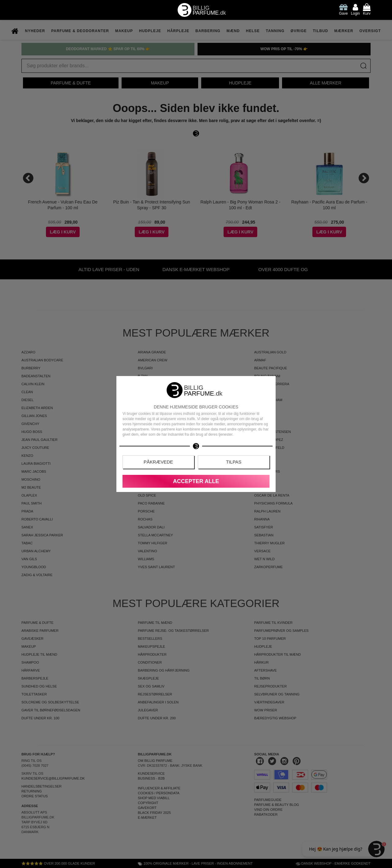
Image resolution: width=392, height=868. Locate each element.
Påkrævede (158, 462)
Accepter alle (196, 481)
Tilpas (234, 462)
